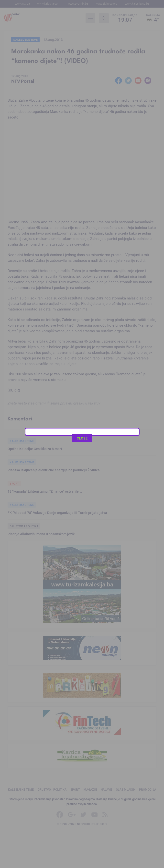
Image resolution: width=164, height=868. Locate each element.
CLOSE (82, 177)
